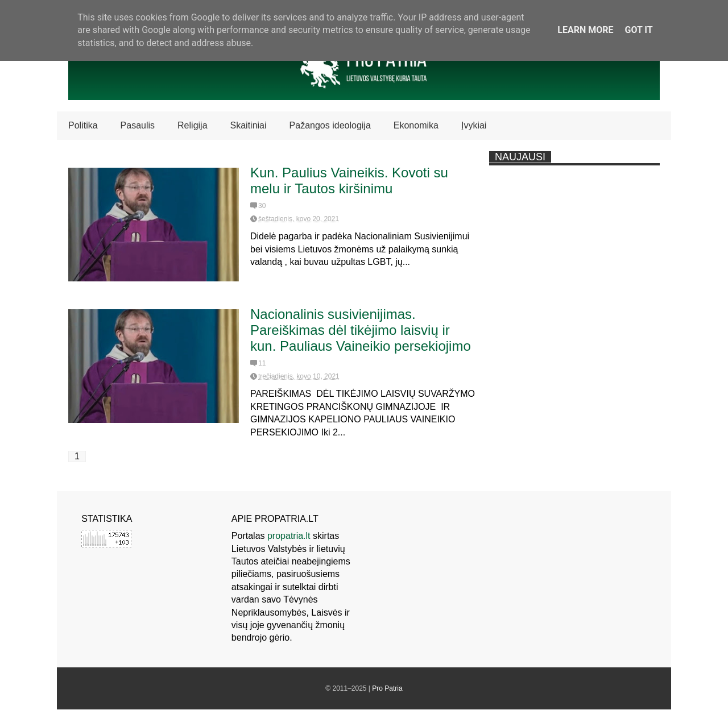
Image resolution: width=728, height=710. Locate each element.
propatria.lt (289, 536)
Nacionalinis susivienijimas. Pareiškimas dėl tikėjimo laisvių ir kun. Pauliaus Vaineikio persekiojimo (361, 330)
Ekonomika (416, 125)
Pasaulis (138, 125)
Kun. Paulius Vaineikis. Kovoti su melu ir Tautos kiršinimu (349, 180)
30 (262, 206)
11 (262, 363)
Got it (638, 30)
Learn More (585, 30)
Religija (192, 125)
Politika (83, 125)
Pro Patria (387, 688)
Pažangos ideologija (330, 125)
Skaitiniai (249, 125)
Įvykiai (474, 125)
